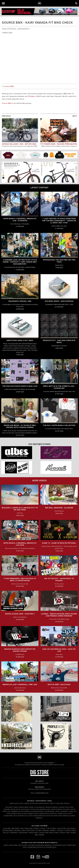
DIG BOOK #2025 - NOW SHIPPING (59, 301)
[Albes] (20, 453)
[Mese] (59, 467)
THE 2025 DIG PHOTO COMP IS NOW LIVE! (20, 386)
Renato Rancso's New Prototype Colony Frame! (20, 650)
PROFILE (68, 830)
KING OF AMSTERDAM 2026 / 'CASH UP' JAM (59, 650)
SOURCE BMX (23, 833)
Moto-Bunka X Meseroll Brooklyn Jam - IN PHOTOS (20, 220)
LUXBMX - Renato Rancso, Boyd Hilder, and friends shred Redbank (59, 615)
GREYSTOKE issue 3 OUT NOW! (20, 340)
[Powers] (59, 453)
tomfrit (39, 863)
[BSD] (59, 709)
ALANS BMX (7, 828)
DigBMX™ (51, 763)
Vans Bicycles (51, 847)
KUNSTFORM (30, 830)
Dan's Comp (23, 845)
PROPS (74, 830)
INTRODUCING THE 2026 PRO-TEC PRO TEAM (59, 261)
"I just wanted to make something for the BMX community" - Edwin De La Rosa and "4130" (59, 221)
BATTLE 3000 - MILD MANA (59, 684)
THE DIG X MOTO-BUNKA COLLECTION (59, 425)
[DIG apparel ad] (39, 155)
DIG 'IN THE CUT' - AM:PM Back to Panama (59, 580)
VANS (68, 833)
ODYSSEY (60, 830)
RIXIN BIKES (14, 833)
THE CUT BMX (51, 828)
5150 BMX (31, 845)
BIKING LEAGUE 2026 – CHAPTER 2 (20, 614)
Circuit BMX (13, 845)
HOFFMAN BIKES (8, 830)
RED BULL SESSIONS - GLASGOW (59, 508)
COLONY (43, 828)
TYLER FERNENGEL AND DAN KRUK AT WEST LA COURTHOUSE (20, 580)
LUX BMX (39, 830)
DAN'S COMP (61, 828)
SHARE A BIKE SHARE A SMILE (49, 833)
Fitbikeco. (32, 96)
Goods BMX (40, 845)
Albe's (6, 845)
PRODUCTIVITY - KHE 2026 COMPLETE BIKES (59, 341)
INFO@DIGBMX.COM (42, 793)
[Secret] (20, 467)
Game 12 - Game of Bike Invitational (59, 543)
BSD (22, 828)
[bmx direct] (20, 736)
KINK (24, 830)
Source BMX (9, 86)
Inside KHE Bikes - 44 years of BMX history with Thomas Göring (20, 426)
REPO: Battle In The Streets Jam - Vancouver (59, 387)
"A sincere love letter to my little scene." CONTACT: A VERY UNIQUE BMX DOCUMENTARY (20, 262)
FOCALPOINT (71, 828)
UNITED (62, 833)
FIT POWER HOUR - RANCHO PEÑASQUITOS (59, 144)
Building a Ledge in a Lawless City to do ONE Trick (20, 509)
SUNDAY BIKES (33, 833)
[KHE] (39, 172)
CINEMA (36, 828)
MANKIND (46, 830)
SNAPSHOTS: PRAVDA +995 (20, 301)
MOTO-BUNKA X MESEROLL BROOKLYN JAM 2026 (20, 544)
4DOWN (42, 835)
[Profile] (59, 736)
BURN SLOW (29, 828)
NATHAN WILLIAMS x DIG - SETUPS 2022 (19, 144)
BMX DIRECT (16, 828)
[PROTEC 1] (39, 12)
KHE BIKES (18, 830)
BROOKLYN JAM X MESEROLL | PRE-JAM (20, 684)
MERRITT (53, 830)
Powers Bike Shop (60, 845)
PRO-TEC (6, 833)
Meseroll (48, 845)
